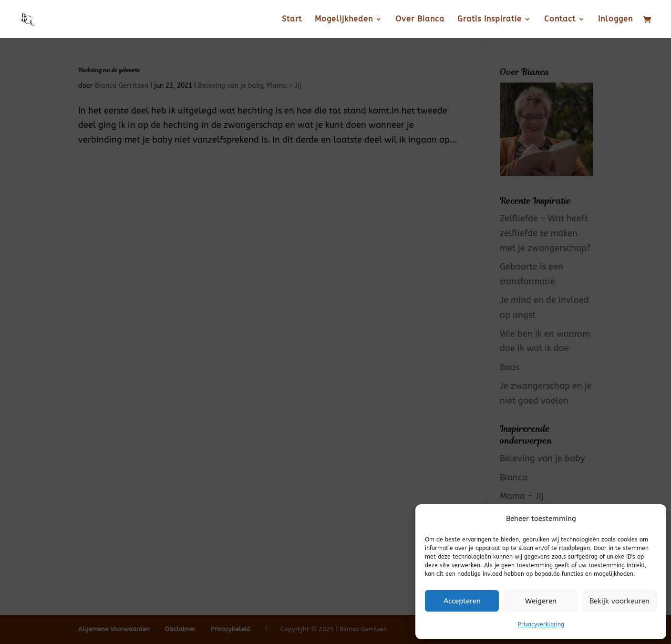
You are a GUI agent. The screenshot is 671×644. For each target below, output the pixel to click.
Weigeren (541, 601)
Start (292, 20)
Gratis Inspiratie (490, 20)
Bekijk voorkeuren (619, 601)
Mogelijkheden (344, 20)
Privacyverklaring (541, 624)
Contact (560, 20)
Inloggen (615, 20)
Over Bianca (420, 20)
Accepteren (462, 601)
